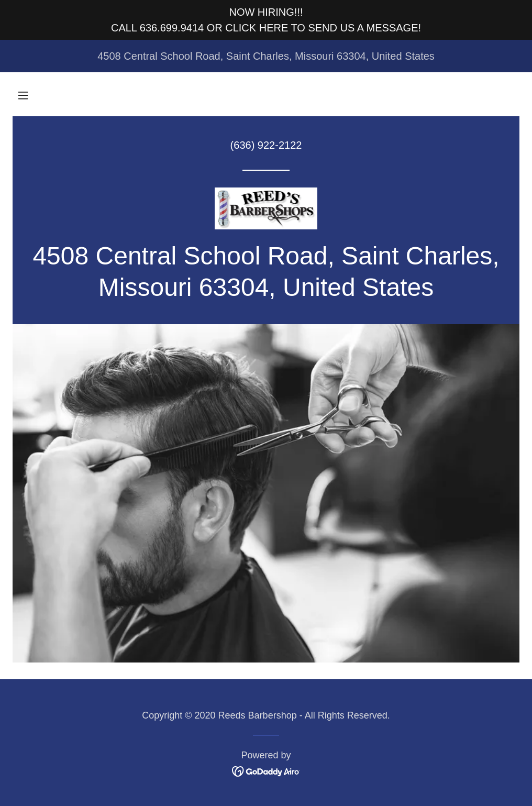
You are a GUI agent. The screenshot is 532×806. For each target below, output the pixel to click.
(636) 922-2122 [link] (266, 145)
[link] (266, 208)
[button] (23, 95)
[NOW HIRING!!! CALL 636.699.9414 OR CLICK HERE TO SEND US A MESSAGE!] (266, 20)
